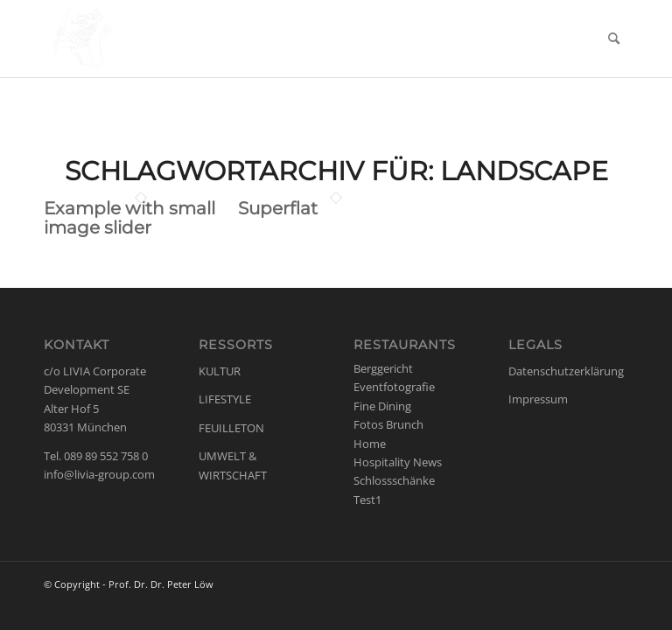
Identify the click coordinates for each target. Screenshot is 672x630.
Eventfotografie (394, 387)
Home (370, 444)
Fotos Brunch (388, 424)
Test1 (367, 500)
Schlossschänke (394, 480)
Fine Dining (382, 406)
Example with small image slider (129, 218)
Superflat (278, 208)
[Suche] (614, 38)
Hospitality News (398, 462)
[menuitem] (614, 38)
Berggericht (383, 368)
